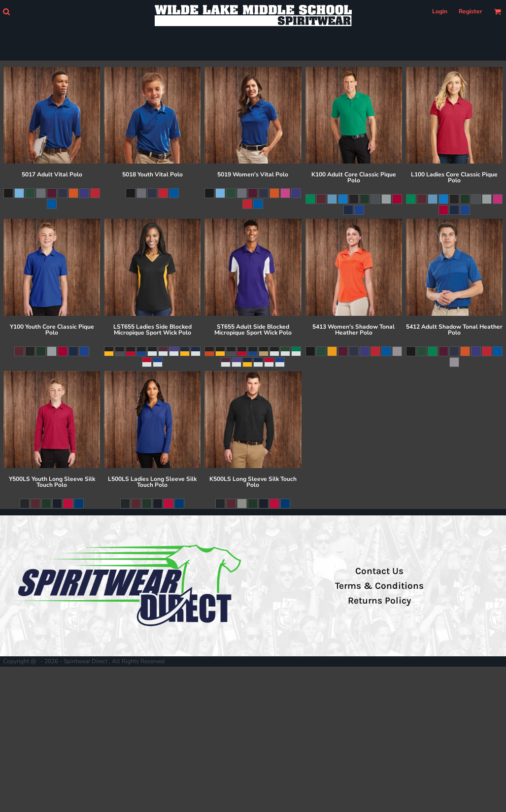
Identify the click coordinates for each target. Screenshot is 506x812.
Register (471, 11)
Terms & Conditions (379, 586)
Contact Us (379, 571)
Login (440, 11)
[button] (6, 12)
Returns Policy (379, 601)
